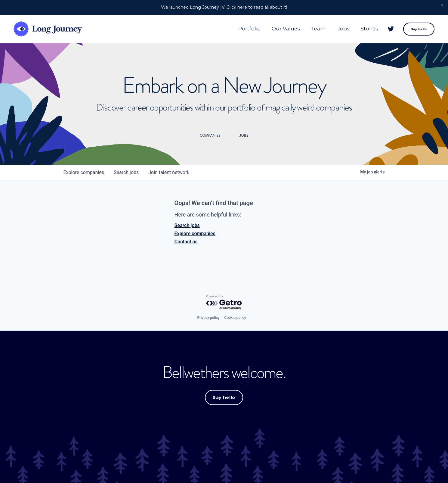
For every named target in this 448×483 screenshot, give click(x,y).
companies (84, 172)
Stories (369, 29)
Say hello (419, 29)
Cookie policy (235, 318)
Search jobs (187, 225)
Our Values (286, 29)
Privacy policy (208, 318)
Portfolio (249, 29)
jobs (126, 172)
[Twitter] (391, 29)
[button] (442, 6)
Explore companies (195, 234)
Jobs (343, 29)
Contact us (186, 242)
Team (318, 29)
